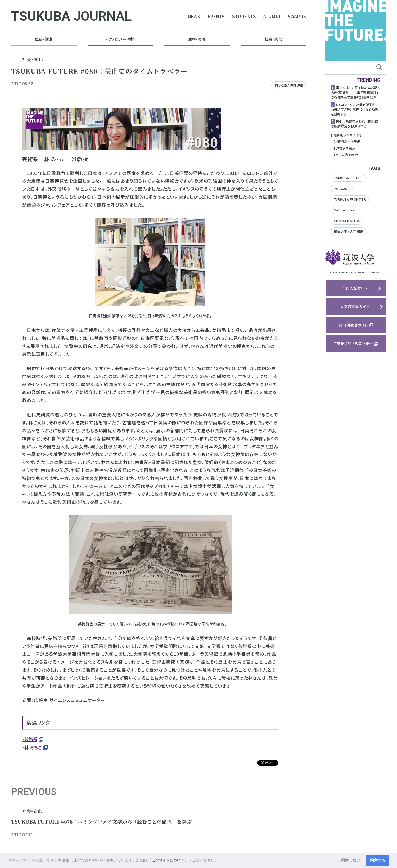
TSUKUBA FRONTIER (350, 199)
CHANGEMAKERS (347, 221)
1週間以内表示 (344, 148)
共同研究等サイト (353, 325)
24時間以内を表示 (347, 141)
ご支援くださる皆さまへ (353, 343)
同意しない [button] (351, 860)
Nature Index (344, 210)
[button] (221, 861)
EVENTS (216, 16)
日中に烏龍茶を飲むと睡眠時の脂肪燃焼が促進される (354, 124)
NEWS (194, 16)
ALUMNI (272, 16)
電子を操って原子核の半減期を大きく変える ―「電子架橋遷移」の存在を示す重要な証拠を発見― (356, 92)
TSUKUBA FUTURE (289, 85)
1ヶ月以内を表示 (346, 155)
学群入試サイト (355, 288)
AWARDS (297, 16)
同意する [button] (378, 860)
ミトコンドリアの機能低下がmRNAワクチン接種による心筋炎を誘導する (355, 109)
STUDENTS (244, 16)
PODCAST (342, 188)
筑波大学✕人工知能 (348, 231)
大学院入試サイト (355, 306)
